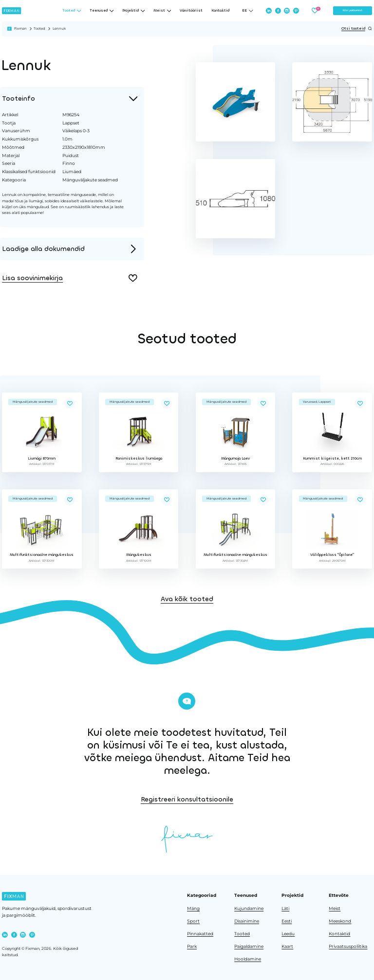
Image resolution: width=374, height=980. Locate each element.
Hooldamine (248, 959)
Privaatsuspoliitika (348, 946)
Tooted (39, 28)
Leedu (288, 934)
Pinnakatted (200, 934)
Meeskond (340, 921)
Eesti (287, 921)
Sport (193, 921)
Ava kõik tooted (187, 638)
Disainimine (247, 921)
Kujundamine (249, 909)
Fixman (20, 28)
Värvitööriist (191, 11)
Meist (335, 909)
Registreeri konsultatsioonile (305, 799)
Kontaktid (220, 11)
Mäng (193, 909)
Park (192, 946)
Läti (285, 909)
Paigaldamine (249, 946)
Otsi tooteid (357, 29)
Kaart (287, 946)
